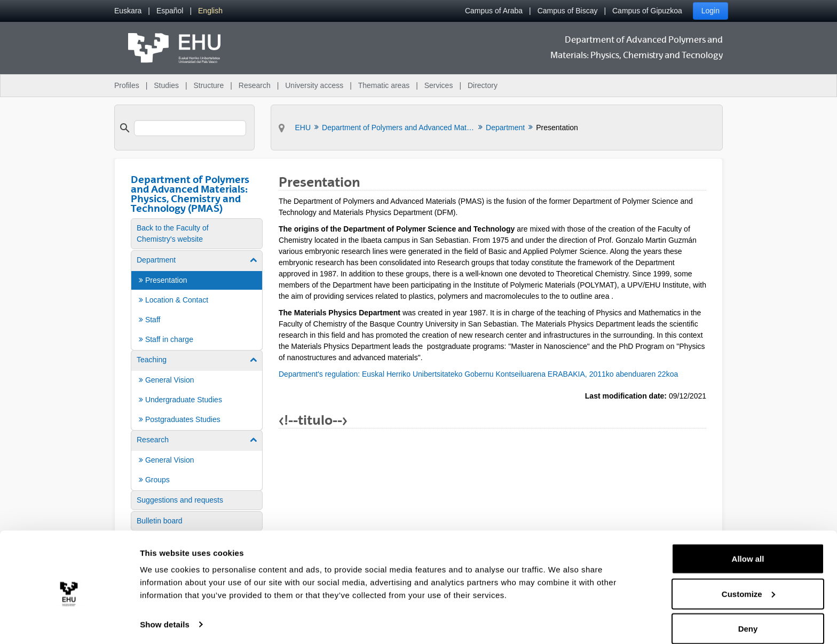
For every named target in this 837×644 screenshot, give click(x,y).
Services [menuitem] (439, 85)
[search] (190, 128)
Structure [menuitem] (208, 85)
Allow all (748, 546)
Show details (165, 611)
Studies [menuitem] (166, 85)
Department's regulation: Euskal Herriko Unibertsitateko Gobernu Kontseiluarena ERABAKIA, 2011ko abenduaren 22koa (478, 374)
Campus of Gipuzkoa (647, 11)
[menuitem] (128, 11)
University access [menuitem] (314, 85)
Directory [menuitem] (483, 85)
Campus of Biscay (568, 11)
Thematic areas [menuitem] (384, 85)
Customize (748, 581)
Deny (748, 615)
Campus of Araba (494, 11)
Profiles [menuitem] (127, 85)
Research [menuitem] (255, 85)
